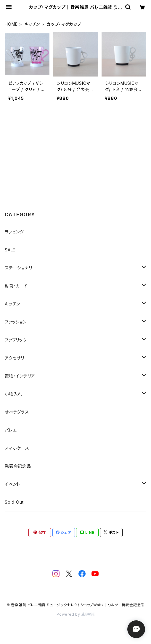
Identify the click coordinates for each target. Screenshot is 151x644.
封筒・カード (16, 286)
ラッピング (14, 232)
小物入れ (13, 394)
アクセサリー (17, 358)
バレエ (11, 430)
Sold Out (14, 502)
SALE (10, 250)
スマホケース (17, 448)
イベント (12, 484)
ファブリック (16, 340)
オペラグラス (17, 412)
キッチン (32, 24)
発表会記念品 (18, 466)
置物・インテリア (20, 376)
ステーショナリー (21, 268)
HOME (11, 24)
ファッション (16, 322)
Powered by (75, 614)
